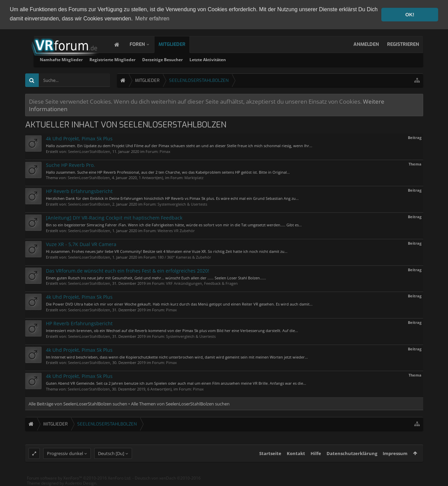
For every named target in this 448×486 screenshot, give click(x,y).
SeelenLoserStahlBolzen (89, 151)
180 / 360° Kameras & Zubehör (184, 256)
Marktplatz (194, 177)
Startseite (270, 459)
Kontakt (296, 459)
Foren (144, 44)
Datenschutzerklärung (352, 459)
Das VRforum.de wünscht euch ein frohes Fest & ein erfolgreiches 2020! (128, 270)
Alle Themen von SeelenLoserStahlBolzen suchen (180, 403)
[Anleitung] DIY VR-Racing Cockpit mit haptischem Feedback (114, 217)
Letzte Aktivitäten (291, 59)
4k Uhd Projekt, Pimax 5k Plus (79, 138)
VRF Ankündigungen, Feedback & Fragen (202, 283)
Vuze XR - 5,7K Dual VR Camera (81, 244)
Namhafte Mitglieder (145, 59)
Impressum (395, 459)
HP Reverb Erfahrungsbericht (79, 191)
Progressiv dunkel (65, 459)
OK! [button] (410, 15)
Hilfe (316, 459)
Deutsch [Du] (111, 459)
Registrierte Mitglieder (196, 59)
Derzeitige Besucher (246, 59)
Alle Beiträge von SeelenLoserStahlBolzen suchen (78, 403)
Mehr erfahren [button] (153, 19)
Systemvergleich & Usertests (182, 204)
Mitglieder (179, 44)
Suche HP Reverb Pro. (70, 165)
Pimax (165, 151)
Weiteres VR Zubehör (176, 230)
